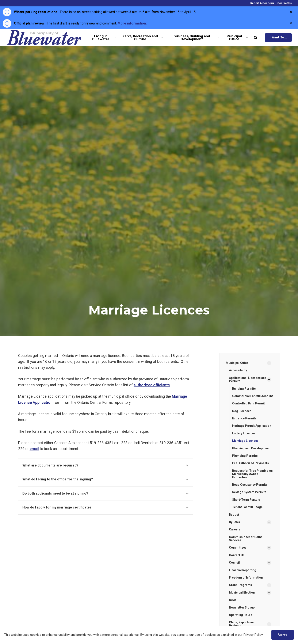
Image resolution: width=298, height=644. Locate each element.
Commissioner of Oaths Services (246, 539)
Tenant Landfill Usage (247, 507)
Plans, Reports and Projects (242, 624)
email (34, 449)
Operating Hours (241, 615)
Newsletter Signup (242, 607)
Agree (282, 635)
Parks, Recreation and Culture (142, 38)
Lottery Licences (244, 433)
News (233, 600)
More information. (132, 23)
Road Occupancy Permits (250, 485)
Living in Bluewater (104, 38)
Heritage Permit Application (252, 426)
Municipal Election (242, 592)
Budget (234, 515)
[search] (256, 38)
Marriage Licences (245, 441)
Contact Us (284, 3)
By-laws (234, 522)
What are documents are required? (105, 465)
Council (234, 563)
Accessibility (238, 370)
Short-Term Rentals (246, 500)
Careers (235, 529)
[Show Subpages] (269, 363)
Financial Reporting (243, 570)
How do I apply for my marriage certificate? (105, 507)
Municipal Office (237, 38)
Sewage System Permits (249, 492)
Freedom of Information (246, 578)
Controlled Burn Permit (249, 403)
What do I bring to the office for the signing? (105, 479)
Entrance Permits (244, 418)
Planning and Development (251, 448)
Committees (238, 548)
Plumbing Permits (245, 456)
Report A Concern (262, 3)
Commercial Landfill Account (253, 396)
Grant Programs (240, 585)
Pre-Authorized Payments (251, 463)
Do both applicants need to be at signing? (105, 493)
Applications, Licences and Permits (248, 379)
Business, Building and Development (196, 38)
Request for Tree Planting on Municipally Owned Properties (252, 474)
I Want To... (278, 37)
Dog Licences (242, 411)
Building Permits (244, 389)
